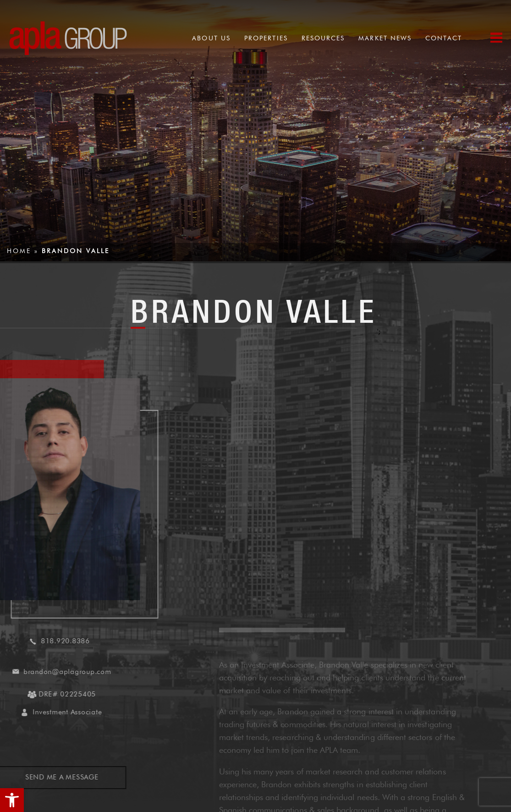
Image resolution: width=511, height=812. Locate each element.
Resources (323, 38)
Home (19, 251)
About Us (211, 38)
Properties (266, 38)
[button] (12, 800)
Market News (385, 38)
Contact (444, 38)
